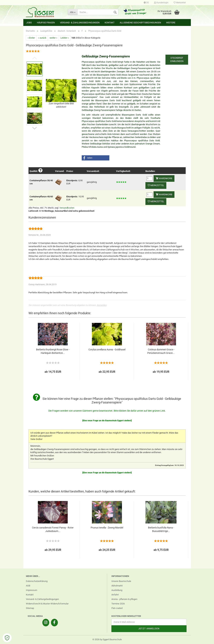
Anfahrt (115, 595)
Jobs (29, 23)
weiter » (53, 38)
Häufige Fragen (46, 23)
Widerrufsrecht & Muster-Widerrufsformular (47, 604)
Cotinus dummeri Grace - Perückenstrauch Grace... (161, 351)
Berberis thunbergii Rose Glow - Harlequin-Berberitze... (53, 351)
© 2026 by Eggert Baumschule (107, 639)
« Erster (31, 38)
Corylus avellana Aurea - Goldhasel (107, 349)
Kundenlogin (161, 3)
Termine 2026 (118, 604)
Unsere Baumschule (121, 581)
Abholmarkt (117, 586)
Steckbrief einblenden (177, 59)
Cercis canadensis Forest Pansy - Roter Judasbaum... (53, 529)
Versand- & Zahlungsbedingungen (80, 23)
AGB (28, 586)
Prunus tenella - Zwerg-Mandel (107, 528)
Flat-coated (117, 608)
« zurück (42, 38)
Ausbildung (117, 590)
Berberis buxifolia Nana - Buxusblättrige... (161, 529)
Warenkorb (164, 178)
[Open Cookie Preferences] (7, 638)
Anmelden (102, 305)
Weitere (171, 23)
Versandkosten (67, 208)
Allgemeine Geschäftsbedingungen (140, 23)
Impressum (32, 590)
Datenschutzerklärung (37, 581)
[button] (96, 158)
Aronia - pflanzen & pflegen (124, 599)
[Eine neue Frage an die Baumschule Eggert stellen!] (107, 421)
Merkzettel (180, 3)
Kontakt (110, 23)
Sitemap (30, 608)
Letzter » (65, 38)
